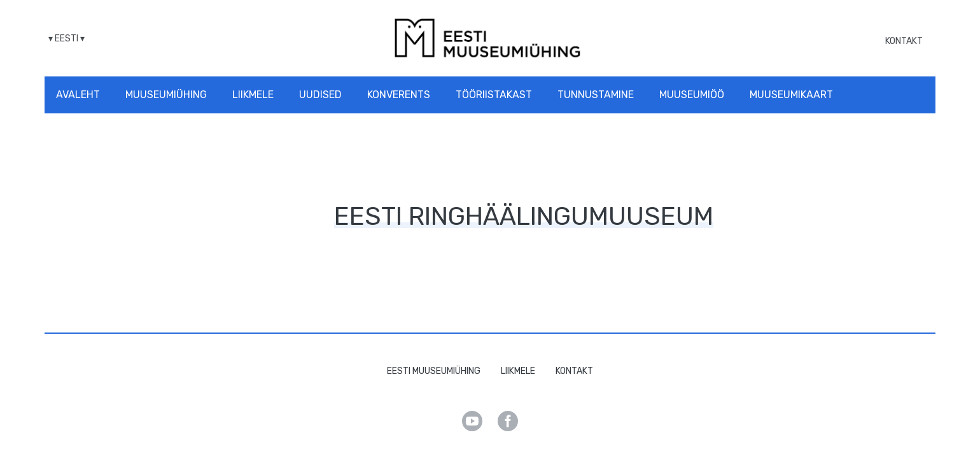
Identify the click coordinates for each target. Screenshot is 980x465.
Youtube (472, 421)
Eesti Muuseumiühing (434, 371)
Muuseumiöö (692, 95)
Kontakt (904, 41)
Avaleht (78, 95)
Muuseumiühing (166, 95)
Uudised (320, 95)
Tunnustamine (596, 95)
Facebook (508, 421)
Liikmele (253, 95)
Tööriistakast (494, 95)
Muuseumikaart (791, 95)
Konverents (399, 95)
